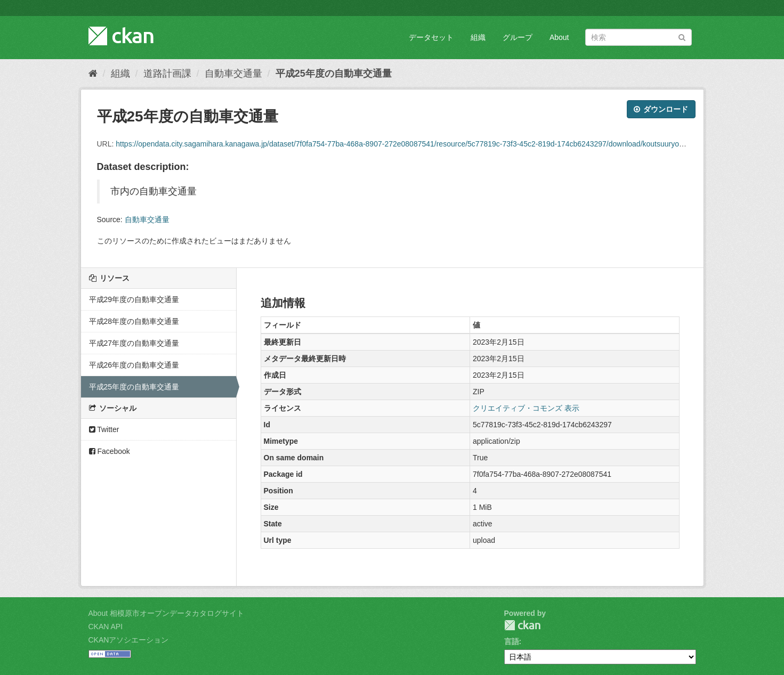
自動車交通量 (233, 74)
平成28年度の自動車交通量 (134, 321)
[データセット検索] (638, 37)
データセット (431, 37)
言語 (512, 641)
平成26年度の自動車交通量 (134, 365)
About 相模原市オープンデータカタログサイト (166, 613)
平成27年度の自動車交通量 (134, 343)
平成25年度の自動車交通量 (334, 74)
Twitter (104, 429)
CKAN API (106, 627)
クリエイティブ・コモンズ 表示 (526, 408)
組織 (478, 37)
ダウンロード (661, 109)
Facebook (110, 451)
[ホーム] (93, 74)
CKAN (522, 625)
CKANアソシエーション (129, 640)
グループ (518, 37)
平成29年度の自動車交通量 (134, 299)
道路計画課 (167, 74)
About (559, 37)
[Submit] (682, 36)
